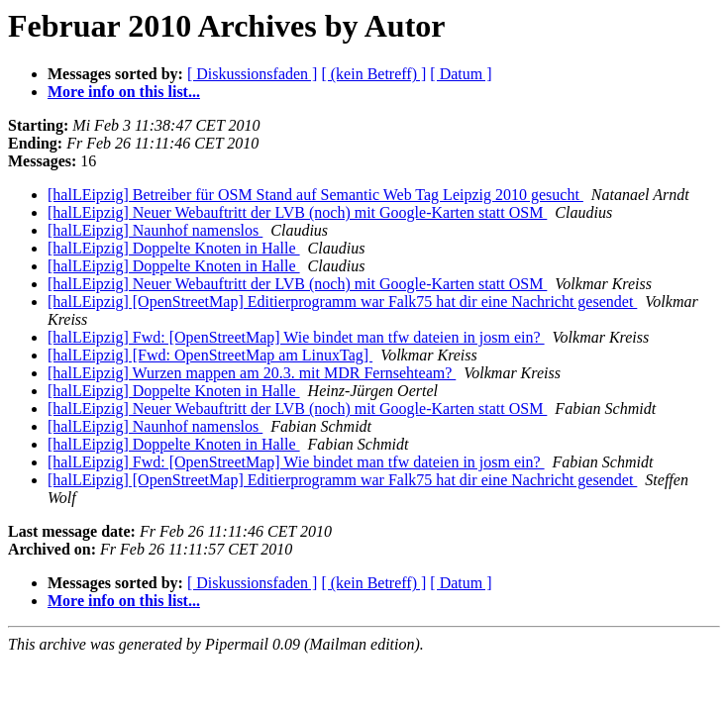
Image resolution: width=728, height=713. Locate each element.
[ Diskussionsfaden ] (253, 74)
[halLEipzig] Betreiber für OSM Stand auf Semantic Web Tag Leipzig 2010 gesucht (315, 195)
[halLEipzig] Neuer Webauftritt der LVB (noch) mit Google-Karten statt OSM (297, 212)
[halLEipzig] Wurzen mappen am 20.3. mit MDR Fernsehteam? (252, 373)
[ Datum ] (461, 74)
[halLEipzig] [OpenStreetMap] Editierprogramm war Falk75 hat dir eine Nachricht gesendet (342, 302)
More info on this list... (124, 92)
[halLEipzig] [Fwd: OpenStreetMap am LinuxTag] (210, 355)
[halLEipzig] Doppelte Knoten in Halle (174, 248)
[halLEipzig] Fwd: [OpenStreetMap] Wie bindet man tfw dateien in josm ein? (296, 337)
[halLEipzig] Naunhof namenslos (155, 230)
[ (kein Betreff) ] (373, 74)
